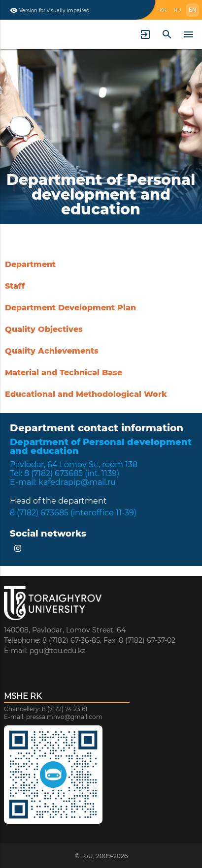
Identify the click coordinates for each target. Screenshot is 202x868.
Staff (15, 286)
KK (163, 10)
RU (178, 10)
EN (192, 10)
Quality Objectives (44, 329)
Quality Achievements (52, 351)
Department (30, 264)
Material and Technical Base (64, 373)
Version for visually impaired (50, 10)
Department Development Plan (70, 308)
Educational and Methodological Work (86, 394)
